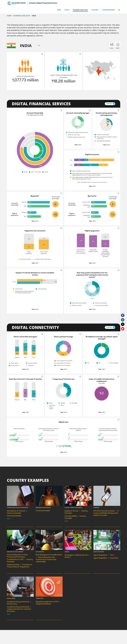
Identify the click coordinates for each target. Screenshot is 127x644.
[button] (119, 10)
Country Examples (14, 516)
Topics (67, 10)
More (9, 518)
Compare (109, 104)
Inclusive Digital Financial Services (43, 3)
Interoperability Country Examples (75, 517)
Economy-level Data (22, 16)
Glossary (95, 10)
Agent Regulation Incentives (106, 558)
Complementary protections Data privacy (19, 603)
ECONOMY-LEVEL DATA (80, 10)
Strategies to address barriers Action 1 (77, 556)
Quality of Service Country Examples (76, 512)
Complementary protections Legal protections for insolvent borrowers (19, 609)
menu (39, 46)
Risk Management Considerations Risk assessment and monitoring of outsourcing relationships (49, 558)
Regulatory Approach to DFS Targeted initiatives (48, 603)
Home (59, 10)
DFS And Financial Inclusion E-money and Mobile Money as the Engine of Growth (106, 513)
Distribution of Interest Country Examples (17, 512)
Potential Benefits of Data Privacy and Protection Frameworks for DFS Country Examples (20, 558)
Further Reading (109, 10)
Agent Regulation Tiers (104, 555)
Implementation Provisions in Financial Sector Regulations (20, 566)
